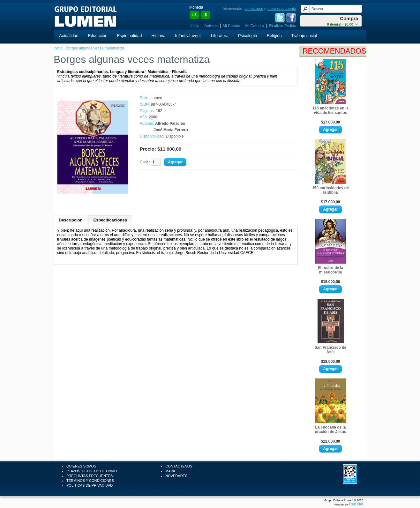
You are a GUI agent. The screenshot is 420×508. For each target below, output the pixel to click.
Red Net (356, 504)
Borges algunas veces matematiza (95, 48)
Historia (158, 36)
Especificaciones (110, 220)
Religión (274, 36)
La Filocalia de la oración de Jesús (330, 430)
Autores (211, 26)
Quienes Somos (81, 466)
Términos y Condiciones (90, 481)
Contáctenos (179, 466)
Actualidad (69, 36)
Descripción (71, 220)
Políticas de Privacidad (90, 485)
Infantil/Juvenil (188, 36)
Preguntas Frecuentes (90, 476)
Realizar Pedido (283, 26)
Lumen (156, 98)
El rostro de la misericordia (330, 270)
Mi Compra (255, 26)
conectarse (254, 9)
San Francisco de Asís (330, 350)
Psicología (248, 36)
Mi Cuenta (232, 26)
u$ (194, 15)
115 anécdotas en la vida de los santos (330, 110)
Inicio (195, 26)
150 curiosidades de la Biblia (330, 190)
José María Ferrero (171, 130)
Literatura (220, 36)
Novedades (176, 476)
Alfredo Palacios (170, 123)
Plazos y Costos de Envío (92, 471)
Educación (98, 36)
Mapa (170, 471)
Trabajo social (304, 36)
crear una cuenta (282, 9)
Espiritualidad (129, 36)
